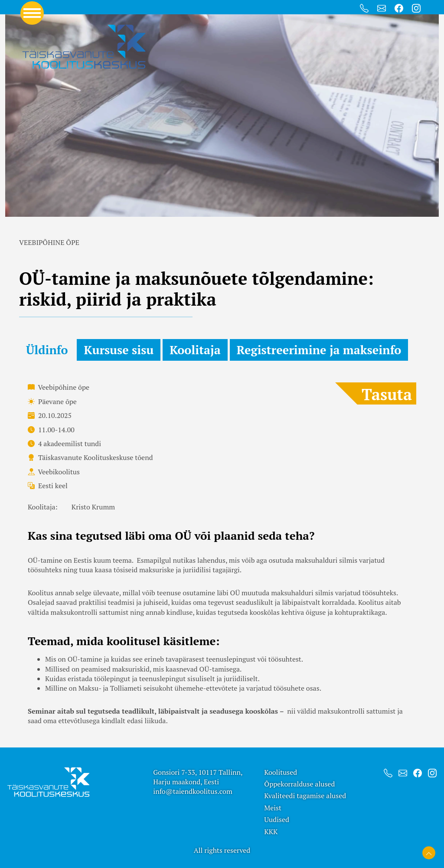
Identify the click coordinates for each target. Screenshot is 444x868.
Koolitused (281, 772)
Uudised (277, 819)
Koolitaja (195, 350)
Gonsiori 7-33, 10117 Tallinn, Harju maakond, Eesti (198, 777)
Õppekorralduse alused (299, 784)
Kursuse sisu (119, 350)
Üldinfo (47, 350)
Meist (273, 808)
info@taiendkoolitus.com (193, 791)
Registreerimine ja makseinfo (319, 350)
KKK (271, 832)
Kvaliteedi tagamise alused (305, 796)
